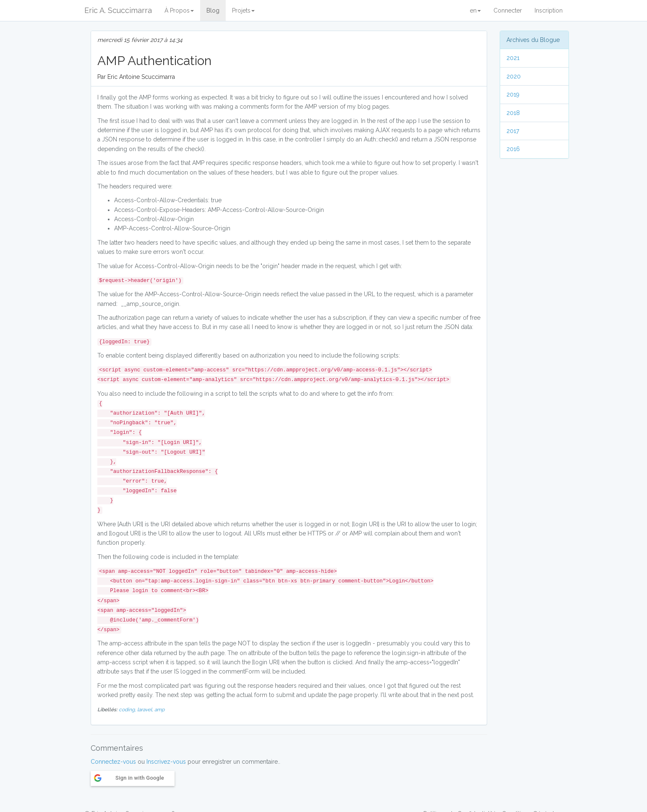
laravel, (146, 710)
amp (159, 710)
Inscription (549, 10)
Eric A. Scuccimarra (118, 10)
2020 (514, 76)
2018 (513, 113)
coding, (128, 710)
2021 (513, 58)
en (475, 10)
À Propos (179, 10)
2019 (513, 94)
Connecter (508, 10)
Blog (213, 10)
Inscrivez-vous (166, 762)
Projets (243, 10)
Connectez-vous (113, 762)
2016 (513, 149)
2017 (513, 131)
